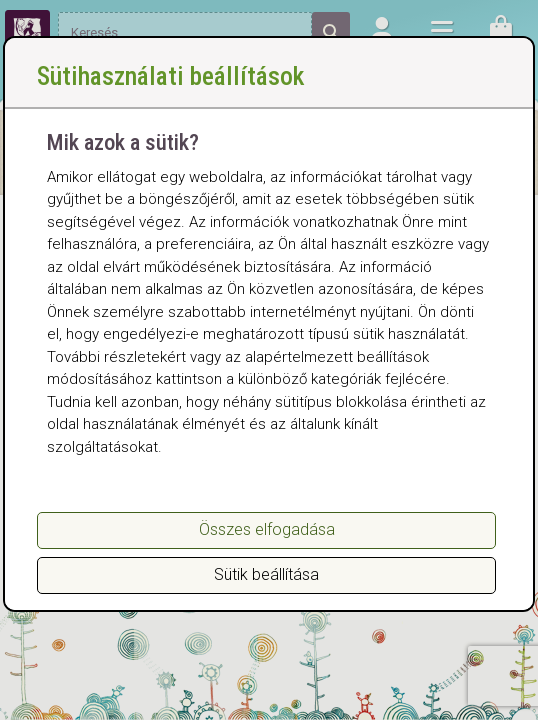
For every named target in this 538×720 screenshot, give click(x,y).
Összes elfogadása (267, 529)
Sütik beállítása (266, 574)
